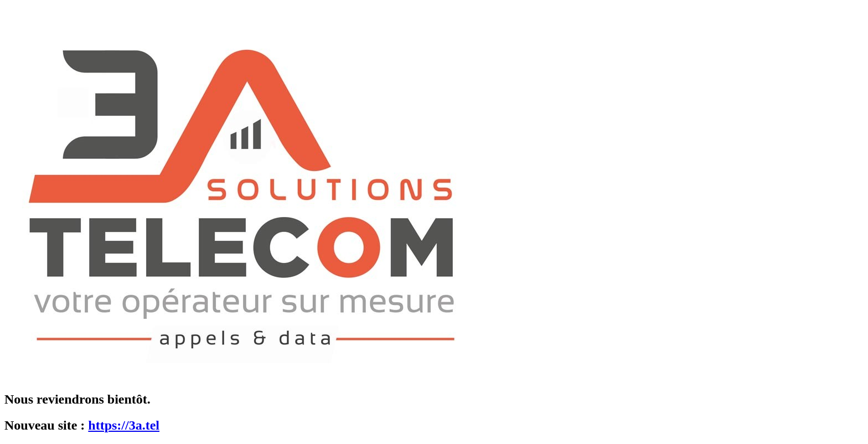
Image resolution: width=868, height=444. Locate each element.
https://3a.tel (124, 425)
